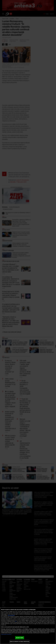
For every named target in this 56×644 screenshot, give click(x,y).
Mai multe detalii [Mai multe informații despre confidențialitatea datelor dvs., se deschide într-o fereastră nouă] (11, 615)
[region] (28, 626)
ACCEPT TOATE (20, 638)
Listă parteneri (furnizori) (6, 634)
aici (16, 621)
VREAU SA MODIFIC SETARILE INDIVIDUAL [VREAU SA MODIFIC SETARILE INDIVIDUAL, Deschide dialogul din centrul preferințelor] (20, 642)
